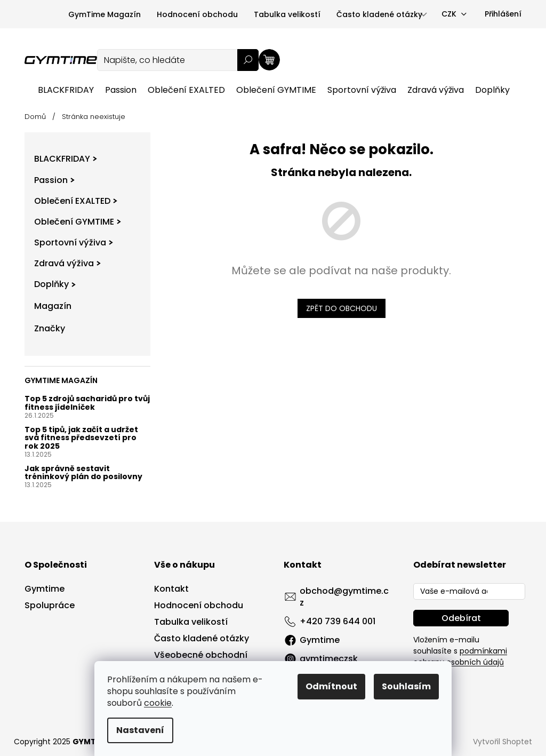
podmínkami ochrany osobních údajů (460, 656)
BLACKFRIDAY (66, 159)
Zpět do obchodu (342, 308)
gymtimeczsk (329, 659)
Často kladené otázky (379, 14)
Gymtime (45, 589)
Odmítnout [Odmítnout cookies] (331, 686)
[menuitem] (66, 90)
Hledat (248, 60)
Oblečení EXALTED (76, 201)
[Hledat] (178, 60)
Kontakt (171, 589)
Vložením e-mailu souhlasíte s (460, 651)
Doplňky (55, 284)
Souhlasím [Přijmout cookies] (406, 686)
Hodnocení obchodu (197, 14)
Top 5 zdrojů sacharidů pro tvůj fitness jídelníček (87, 403)
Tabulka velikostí (287, 14)
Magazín (53, 306)
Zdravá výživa (67, 263)
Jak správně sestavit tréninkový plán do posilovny (83, 473)
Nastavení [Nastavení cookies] (140, 730)
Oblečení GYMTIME (78, 222)
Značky (50, 328)
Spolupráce (50, 606)
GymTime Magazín (105, 14)
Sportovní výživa (74, 242)
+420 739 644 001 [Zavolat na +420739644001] (338, 621)
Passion (54, 180)
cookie (158, 703)
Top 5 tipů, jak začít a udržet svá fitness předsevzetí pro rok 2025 (81, 438)
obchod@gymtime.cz (344, 597)
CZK (449, 14)
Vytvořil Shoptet (503, 742)
